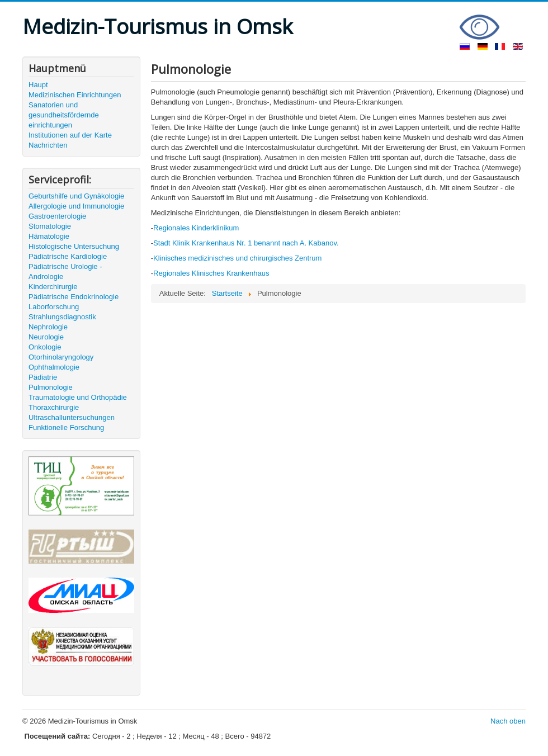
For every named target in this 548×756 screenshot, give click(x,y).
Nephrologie (48, 327)
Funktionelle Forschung (66, 427)
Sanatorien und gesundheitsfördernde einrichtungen (64, 115)
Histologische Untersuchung (74, 246)
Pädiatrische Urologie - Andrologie (65, 271)
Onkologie (45, 347)
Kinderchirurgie (53, 287)
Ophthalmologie (54, 367)
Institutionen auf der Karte (70, 135)
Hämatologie (49, 236)
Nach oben (508, 721)
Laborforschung (54, 307)
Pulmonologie (51, 387)
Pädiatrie (43, 377)
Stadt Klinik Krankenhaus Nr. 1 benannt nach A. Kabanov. (246, 243)
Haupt (38, 85)
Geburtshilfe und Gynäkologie (76, 196)
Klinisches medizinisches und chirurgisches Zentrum (237, 258)
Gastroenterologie (57, 216)
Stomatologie (50, 226)
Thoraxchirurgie (54, 407)
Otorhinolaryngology (61, 357)
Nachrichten (48, 145)
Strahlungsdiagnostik (62, 317)
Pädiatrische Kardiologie (68, 256)
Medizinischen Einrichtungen (75, 95)
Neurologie (46, 337)
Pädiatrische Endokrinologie (74, 297)
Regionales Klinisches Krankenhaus (211, 273)
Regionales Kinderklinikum (196, 228)
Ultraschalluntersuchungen (72, 417)
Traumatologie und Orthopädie (78, 397)
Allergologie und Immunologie (76, 206)
